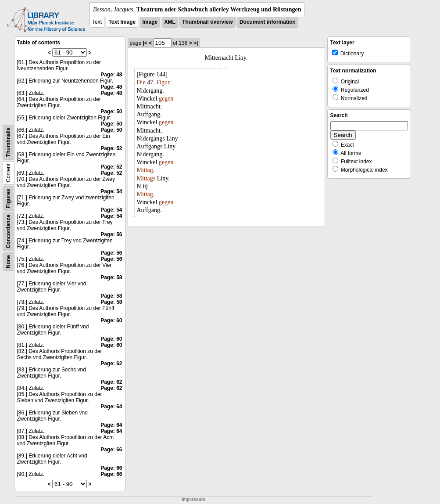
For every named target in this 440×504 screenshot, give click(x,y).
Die (141, 82)
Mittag (145, 170)
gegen (166, 99)
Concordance (8, 232)
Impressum (193, 499)
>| (196, 43)
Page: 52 (111, 148)
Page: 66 (111, 450)
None (8, 262)
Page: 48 (111, 75)
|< (145, 43)
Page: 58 (111, 277)
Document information (268, 22)
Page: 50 (111, 112)
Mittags (146, 178)
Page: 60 (111, 320)
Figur (163, 82)
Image (150, 22)
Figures (8, 198)
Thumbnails (8, 142)
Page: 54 (111, 191)
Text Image (122, 22)
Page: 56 (111, 234)
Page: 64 (111, 407)
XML (170, 22)
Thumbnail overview (207, 22)
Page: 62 (111, 364)
